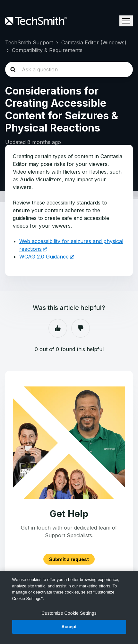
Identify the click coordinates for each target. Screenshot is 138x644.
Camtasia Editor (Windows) (94, 42)
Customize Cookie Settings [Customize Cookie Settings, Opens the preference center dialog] (69, 613)
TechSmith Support (29, 42)
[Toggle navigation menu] (126, 21)
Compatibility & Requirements (47, 50)
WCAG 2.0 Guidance (44, 257)
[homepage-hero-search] (69, 69)
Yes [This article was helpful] (58, 328)
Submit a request (69, 559)
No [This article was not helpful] (81, 328)
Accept (69, 627)
